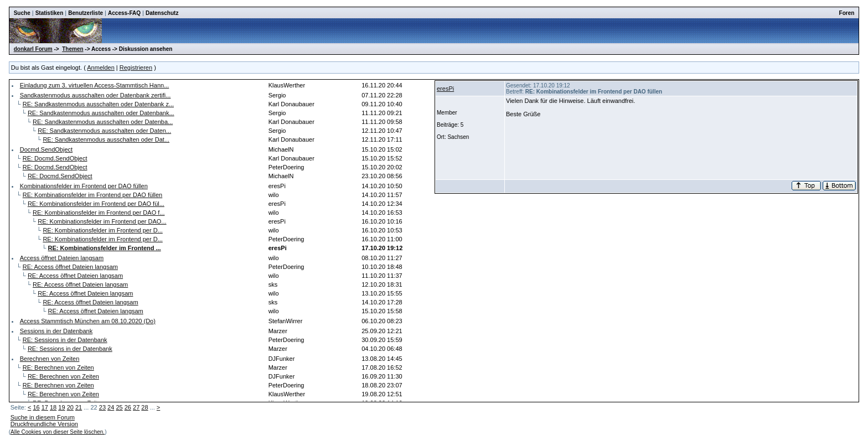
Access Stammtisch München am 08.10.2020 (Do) (88, 321)
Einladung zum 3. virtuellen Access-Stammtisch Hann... (95, 85)
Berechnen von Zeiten (50, 359)
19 (61, 407)
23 (102, 407)
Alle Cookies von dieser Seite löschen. (58, 432)
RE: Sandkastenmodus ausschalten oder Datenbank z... (98, 104)
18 (53, 407)
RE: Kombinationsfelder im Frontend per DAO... (102, 221)
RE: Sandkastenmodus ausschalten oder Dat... (106, 139)
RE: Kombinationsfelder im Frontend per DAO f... (99, 213)
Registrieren (136, 68)
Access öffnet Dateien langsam (62, 258)
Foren (847, 13)
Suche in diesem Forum (43, 417)
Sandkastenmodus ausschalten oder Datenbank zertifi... (95, 95)
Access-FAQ (124, 13)
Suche (22, 13)
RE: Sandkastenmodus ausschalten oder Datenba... (103, 122)
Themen (73, 49)
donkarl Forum (33, 49)
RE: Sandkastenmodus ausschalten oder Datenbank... (101, 113)
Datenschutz (162, 13)
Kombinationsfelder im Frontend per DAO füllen (84, 186)
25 (119, 407)
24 (111, 407)
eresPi (445, 89)
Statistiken (50, 13)
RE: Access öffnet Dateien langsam (70, 267)
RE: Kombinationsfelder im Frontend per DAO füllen (93, 195)
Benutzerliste (86, 13)
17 (45, 407)
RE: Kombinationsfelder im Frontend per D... (102, 230)
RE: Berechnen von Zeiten (58, 367)
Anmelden (101, 68)
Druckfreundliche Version (44, 424)
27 (136, 407)
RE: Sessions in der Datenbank (65, 340)
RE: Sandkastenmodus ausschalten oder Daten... (104, 131)
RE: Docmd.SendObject (55, 158)
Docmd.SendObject (46, 149)
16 (36, 407)
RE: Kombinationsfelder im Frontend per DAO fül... (96, 204)
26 (128, 407)
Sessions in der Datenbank (56, 331)
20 (70, 407)
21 (79, 407)
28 (144, 407)
